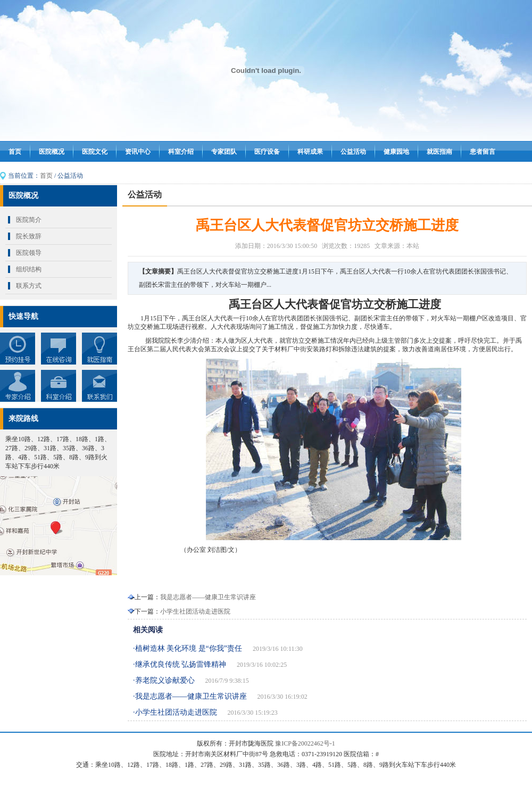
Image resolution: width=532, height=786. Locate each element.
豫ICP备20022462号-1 (305, 743)
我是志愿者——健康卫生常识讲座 (208, 597)
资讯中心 (138, 152)
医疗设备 (267, 152)
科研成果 (310, 152)
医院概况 (52, 152)
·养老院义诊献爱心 (164, 680)
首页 (15, 152)
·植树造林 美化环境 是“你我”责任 (188, 648)
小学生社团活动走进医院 (195, 611)
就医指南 (439, 152)
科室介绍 (181, 152)
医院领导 (29, 253)
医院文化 (95, 152)
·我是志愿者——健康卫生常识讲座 (190, 696)
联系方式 (29, 286)
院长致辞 (29, 236)
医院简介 (29, 220)
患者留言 (483, 152)
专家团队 (224, 152)
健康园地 (396, 152)
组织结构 (29, 269)
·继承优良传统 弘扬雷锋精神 (180, 664)
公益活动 (353, 152)
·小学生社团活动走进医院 (175, 712)
